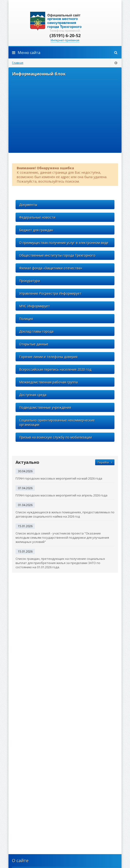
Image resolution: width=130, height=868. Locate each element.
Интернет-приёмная (65, 40)
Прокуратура (29, 281)
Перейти (105, 462)
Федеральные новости (37, 217)
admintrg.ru (65, 21)
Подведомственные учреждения (45, 407)
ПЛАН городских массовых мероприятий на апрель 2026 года (61, 495)
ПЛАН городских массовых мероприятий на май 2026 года (59, 478)
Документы (28, 205)
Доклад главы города (36, 331)
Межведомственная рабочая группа (48, 382)
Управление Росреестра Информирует (50, 293)
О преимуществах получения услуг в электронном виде (64, 243)
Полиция (26, 319)
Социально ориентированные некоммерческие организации (57, 422)
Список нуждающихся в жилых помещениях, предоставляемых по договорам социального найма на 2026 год (65, 514)
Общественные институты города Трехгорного (57, 255)
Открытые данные (34, 344)
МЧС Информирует (35, 306)
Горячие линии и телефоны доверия (48, 357)
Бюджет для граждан (36, 230)
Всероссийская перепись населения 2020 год (55, 369)
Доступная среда (33, 395)
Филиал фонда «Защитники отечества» (51, 268)
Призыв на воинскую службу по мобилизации (55, 437)
